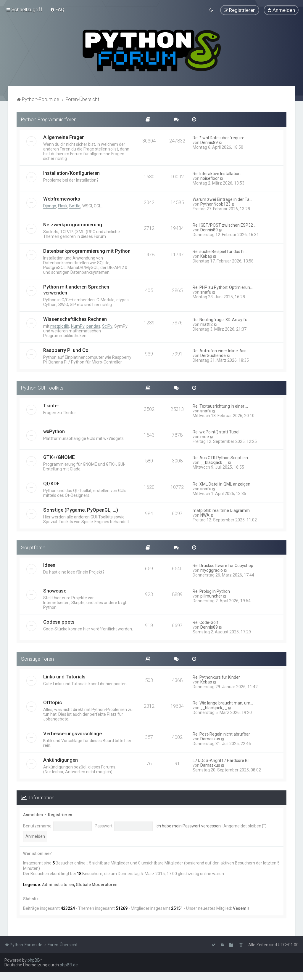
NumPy (78, 326)
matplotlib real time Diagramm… (223, 510)
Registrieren (60, 815)
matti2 (207, 324)
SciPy (107, 326)
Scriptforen (33, 547)
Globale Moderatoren (97, 884)
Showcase (55, 591)
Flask (63, 206)
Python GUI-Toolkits (42, 387)
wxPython (54, 431)
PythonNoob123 (215, 204)
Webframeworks (62, 198)
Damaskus (210, 739)
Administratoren (58, 884)
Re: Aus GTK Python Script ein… (222, 457)
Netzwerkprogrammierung (73, 224)
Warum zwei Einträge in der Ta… (222, 199)
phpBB (34, 960)
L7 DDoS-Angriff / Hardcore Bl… (222, 760)
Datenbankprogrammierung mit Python (87, 251)
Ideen (49, 565)
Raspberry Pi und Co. (66, 350)
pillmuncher (211, 596)
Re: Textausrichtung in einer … (220, 406)
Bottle (75, 206)
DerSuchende (213, 355)
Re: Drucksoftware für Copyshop (223, 566)
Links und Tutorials (64, 677)
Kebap (206, 256)
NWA (205, 515)
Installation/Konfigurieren (71, 173)
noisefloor (210, 178)
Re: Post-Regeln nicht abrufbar (221, 734)
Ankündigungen (61, 760)
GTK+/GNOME (59, 457)
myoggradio (212, 570)
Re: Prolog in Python (211, 591)
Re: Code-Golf (206, 622)
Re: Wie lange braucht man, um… (223, 703)
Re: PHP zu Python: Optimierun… (223, 287)
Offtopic (53, 702)
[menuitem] (57, 9)
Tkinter (51, 405)
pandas (93, 326)
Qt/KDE (51, 483)
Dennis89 (209, 142)
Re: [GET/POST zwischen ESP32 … (225, 225)
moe (205, 436)
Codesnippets (59, 622)
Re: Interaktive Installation (217, 173)
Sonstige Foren (37, 659)
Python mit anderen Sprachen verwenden (76, 289)
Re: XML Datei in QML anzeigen (221, 484)
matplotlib (60, 326)
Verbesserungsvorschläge (72, 734)
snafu (206, 292)
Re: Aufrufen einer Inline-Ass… (221, 350)
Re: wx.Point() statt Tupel (216, 432)
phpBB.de (69, 965)
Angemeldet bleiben (245, 826)
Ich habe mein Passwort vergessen (188, 826)
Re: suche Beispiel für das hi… (220, 251)
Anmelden (33, 815)
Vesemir (241, 908)
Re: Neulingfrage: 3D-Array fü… (221, 319)
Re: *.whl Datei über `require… (220, 137)
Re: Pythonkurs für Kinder (216, 677)
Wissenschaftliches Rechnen (75, 319)
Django (50, 206)
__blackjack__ (214, 462)
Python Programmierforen (49, 119)
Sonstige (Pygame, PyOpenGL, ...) (81, 510)
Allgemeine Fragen (64, 137)
